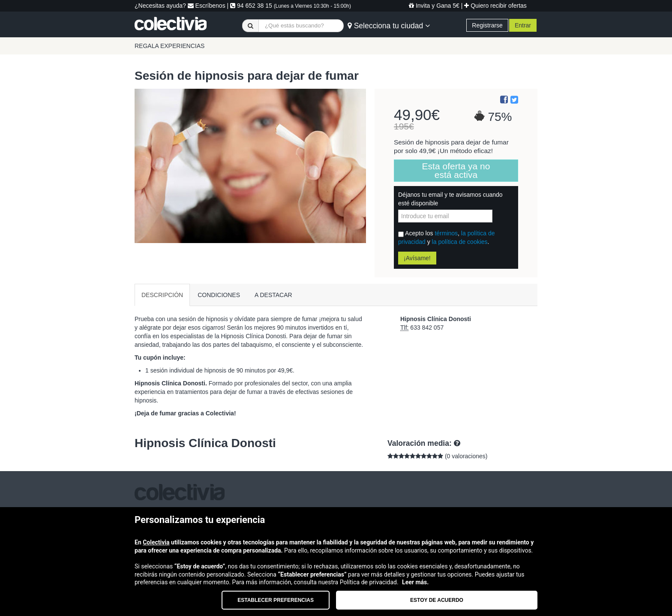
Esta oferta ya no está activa (456, 170)
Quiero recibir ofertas (495, 6)
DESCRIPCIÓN (162, 295)
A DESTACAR (273, 295)
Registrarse (487, 25)
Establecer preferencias (276, 600)
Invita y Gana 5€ (434, 6)
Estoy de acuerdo (437, 600)
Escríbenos (207, 6)
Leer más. (415, 582)
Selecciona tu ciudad (389, 26)
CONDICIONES (219, 295)
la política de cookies (460, 242)
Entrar (523, 25)
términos (446, 233)
